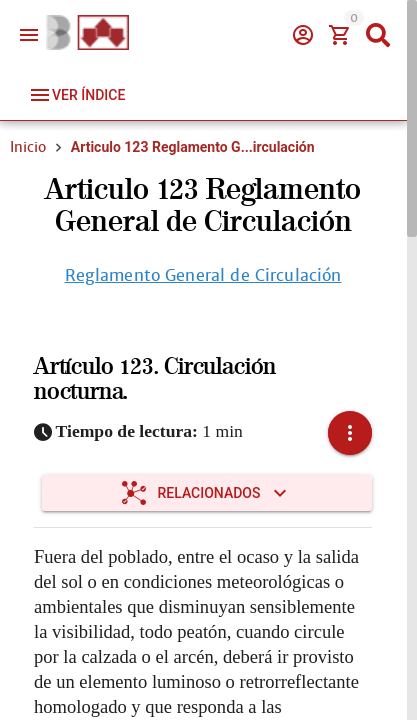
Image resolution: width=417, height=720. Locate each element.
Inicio (28, 147)
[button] (350, 433)
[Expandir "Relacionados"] (207, 493)
